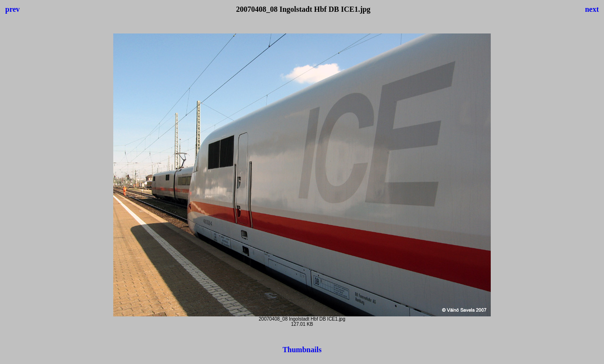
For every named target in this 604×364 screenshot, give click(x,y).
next (592, 9)
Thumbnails (302, 350)
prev (13, 9)
